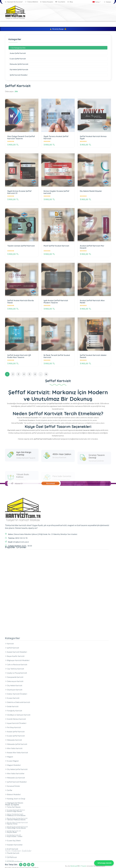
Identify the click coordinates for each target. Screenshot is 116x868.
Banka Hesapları (47, 2)
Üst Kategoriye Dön (18, 48)
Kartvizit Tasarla (27, 24)
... (41, 374)
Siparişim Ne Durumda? (14, 2)
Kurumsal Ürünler (75, 24)
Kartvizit (42, 24)
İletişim (108, 2)
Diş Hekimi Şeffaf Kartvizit (19, 69)
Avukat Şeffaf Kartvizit (18, 53)
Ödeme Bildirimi (31, 2)
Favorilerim (60, 2)
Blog (70, 2)
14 (46, 374)
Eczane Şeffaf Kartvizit (18, 59)
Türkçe (97, 2)
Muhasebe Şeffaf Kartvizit (19, 64)
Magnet (90, 24)
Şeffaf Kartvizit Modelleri (19, 75)
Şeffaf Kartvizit (57, 24)
